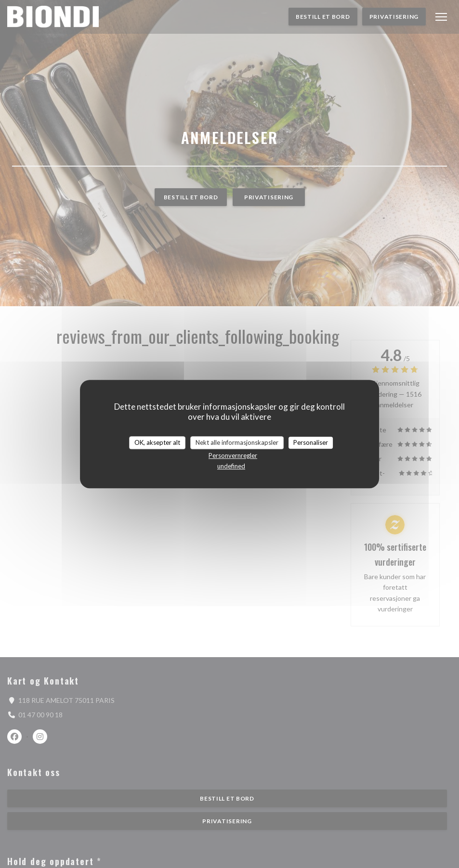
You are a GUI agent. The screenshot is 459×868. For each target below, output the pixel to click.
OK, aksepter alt (157, 442)
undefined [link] (231, 466)
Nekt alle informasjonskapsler (237, 442)
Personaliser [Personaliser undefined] (311, 442)
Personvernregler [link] (233, 455)
